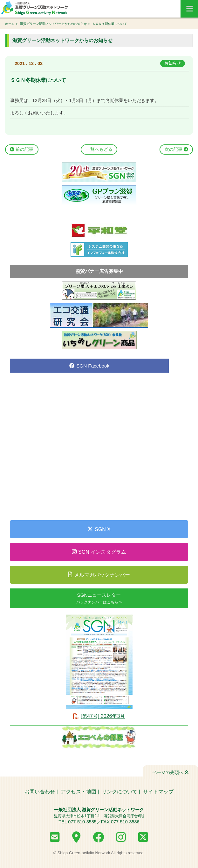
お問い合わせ (40, 792)
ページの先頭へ (171, 772)
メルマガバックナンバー (99, 575)
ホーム (10, 24)
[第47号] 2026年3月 (103, 716)
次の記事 (176, 149)
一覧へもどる (99, 149)
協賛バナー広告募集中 (99, 271)
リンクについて (119, 792)
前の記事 (22, 149)
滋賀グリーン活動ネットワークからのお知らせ (53, 24)
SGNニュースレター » (99, 598)
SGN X (99, 529)
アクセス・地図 (79, 792)
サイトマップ (158, 792)
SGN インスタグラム (99, 552)
